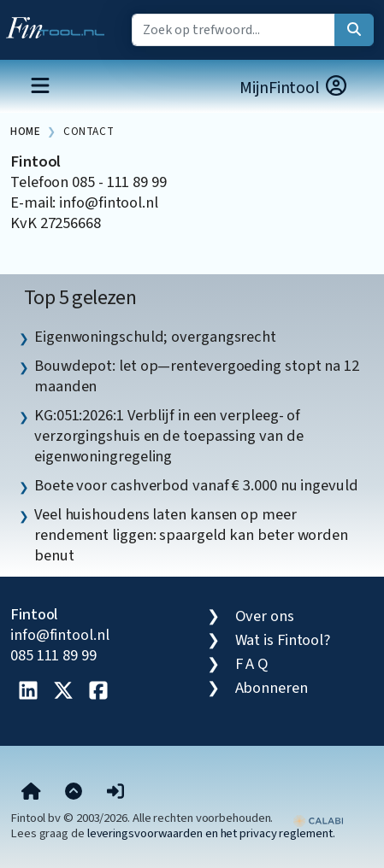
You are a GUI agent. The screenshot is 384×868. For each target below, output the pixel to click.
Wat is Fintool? (283, 640)
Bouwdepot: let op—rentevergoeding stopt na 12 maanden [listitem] (197, 376)
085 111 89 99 (53, 655)
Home (25, 131)
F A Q (252, 664)
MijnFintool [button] (294, 88)
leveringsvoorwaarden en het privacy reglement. (211, 833)
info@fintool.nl (60, 635)
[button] (115, 792)
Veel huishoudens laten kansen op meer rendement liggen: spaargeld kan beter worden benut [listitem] (191, 535)
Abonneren (272, 688)
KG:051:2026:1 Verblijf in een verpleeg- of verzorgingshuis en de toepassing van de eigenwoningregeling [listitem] (168, 436)
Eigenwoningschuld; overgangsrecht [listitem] (155, 337)
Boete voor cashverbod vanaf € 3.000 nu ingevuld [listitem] (196, 485)
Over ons (265, 616)
